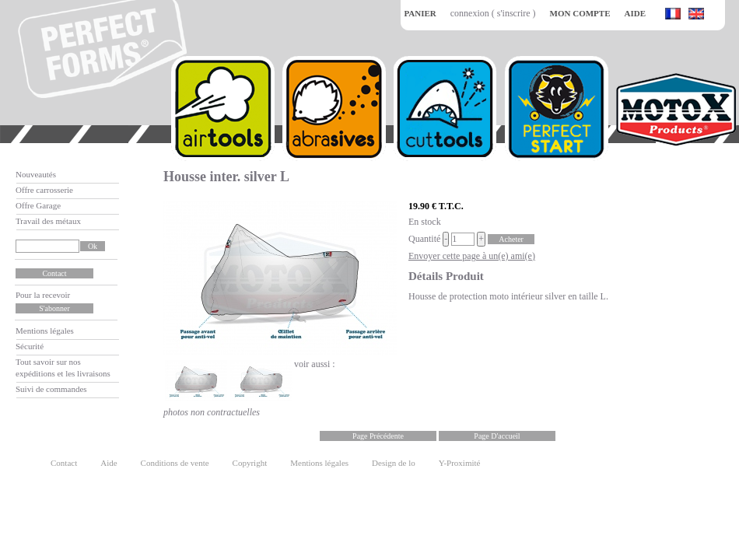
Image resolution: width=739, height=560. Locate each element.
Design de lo (394, 463)
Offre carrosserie (44, 190)
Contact (64, 463)
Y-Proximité (460, 463)
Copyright (250, 463)
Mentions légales (45, 331)
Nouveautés (36, 174)
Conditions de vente (175, 463)
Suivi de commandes (51, 389)
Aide (109, 463)
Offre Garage (38, 205)
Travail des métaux (48, 221)
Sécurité (30, 346)
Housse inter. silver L (226, 177)
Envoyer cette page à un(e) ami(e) (472, 256)
